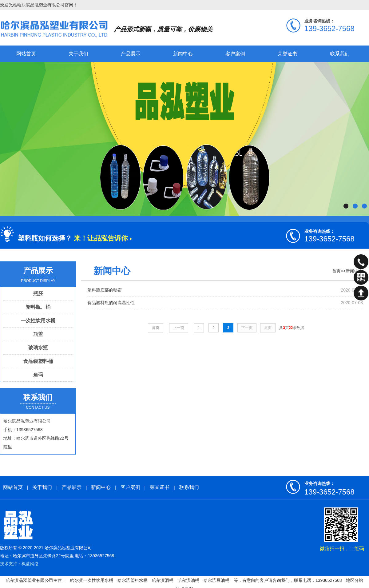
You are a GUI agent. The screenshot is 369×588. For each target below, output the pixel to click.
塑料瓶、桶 (38, 307)
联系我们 (340, 54)
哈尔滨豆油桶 (216, 580)
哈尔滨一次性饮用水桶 (92, 580)
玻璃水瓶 (38, 348)
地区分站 (355, 580)
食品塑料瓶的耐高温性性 (111, 303)
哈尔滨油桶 (188, 580)
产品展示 (131, 54)
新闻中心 (183, 54)
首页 (336, 271)
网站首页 (26, 54)
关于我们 (78, 54)
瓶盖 (38, 334)
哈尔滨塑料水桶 (133, 580)
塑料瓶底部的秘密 (105, 290)
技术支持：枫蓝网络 (19, 564)
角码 (38, 375)
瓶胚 (38, 294)
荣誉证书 (288, 54)
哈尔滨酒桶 (163, 580)
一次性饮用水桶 (38, 321)
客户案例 (235, 54)
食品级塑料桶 (38, 361)
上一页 (179, 328)
